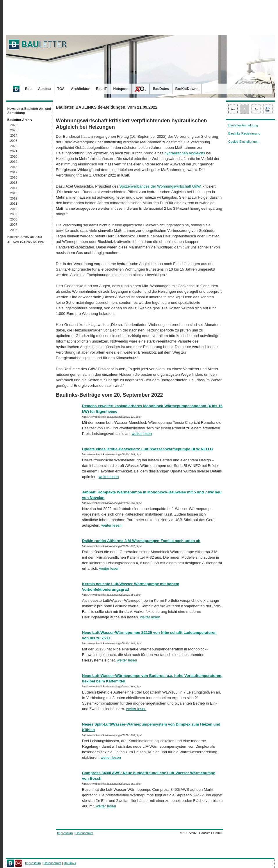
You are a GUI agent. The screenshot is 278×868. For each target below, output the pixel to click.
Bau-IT (101, 89)
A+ (233, 109)
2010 (14, 209)
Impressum (65, 833)
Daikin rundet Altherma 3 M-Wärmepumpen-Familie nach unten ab (141, 541)
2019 (14, 162)
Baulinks (70, 863)
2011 (14, 204)
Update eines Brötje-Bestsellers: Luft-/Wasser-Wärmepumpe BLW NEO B (147, 449)
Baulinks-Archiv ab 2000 (25, 237)
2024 (14, 135)
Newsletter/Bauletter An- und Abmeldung (29, 111)
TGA (61, 89)
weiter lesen (142, 434)
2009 (14, 214)
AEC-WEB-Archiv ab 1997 (26, 242)
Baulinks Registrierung (244, 133)
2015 (14, 183)
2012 (14, 198)
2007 (14, 225)
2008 (14, 219)
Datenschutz (84, 833)
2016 (14, 177)
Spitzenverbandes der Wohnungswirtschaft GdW (160, 186)
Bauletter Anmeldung (243, 125)
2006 (14, 230)
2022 (14, 146)
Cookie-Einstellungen (243, 142)
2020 (14, 156)
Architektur (80, 89)
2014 (14, 188)
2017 (14, 172)
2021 (14, 151)
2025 (14, 130)
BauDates (161, 89)
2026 (14, 125)
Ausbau (44, 89)
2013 (14, 193)
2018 (14, 167)
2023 (14, 141)
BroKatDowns (187, 89)
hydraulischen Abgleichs (185, 153)
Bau (28, 89)
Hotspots (121, 89)
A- (256, 109)
